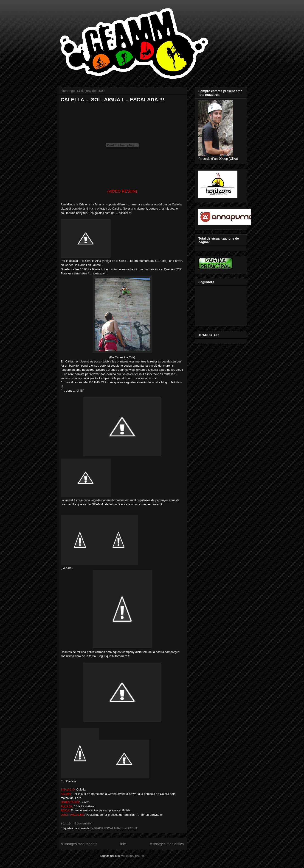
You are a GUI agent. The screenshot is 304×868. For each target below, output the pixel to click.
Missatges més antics (167, 844)
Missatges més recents (79, 844)
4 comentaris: (84, 823)
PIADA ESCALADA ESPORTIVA (116, 828)
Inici (123, 844)
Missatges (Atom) (132, 856)
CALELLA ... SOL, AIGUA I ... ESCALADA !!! (112, 100)
